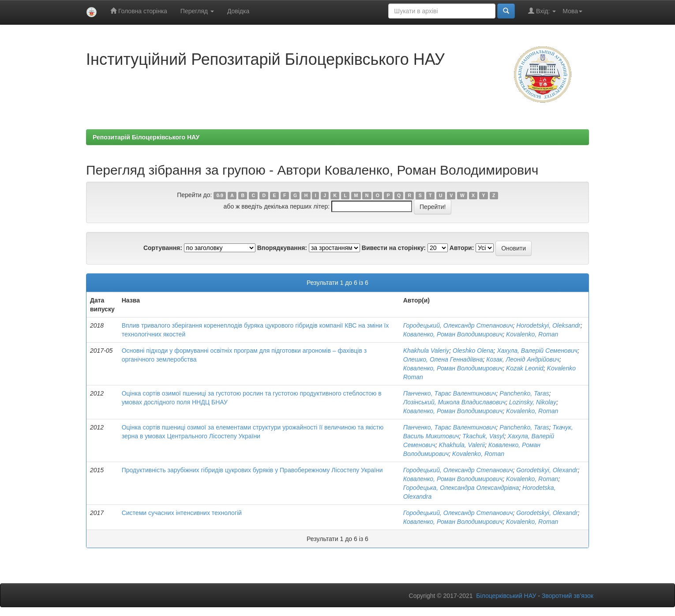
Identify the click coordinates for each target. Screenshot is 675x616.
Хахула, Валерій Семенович (537, 351)
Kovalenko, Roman (532, 334)
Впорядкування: (282, 248)
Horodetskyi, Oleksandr (548, 325)
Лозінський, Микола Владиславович (454, 402)
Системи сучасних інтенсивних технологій (182, 513)
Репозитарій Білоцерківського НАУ (146, 137)
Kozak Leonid (525, 368)
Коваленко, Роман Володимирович (453, 334)
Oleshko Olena (473, 351)
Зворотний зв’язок (568, 596)
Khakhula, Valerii (462, 445)
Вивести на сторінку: (394, 248)
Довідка (238, 11)
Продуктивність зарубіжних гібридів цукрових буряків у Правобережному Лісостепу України (252, 470)
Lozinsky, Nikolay (533, 402)
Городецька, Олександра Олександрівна (461, 488)
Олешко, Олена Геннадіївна (443, 359)
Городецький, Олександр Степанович (458, 325)
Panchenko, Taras (524, 393)
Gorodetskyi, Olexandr (547, 470)
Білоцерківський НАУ (506, 596)
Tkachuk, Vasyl (483, 436)
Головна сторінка (139, 11)
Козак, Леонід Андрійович (523, 359)
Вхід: (542, 11)
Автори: (462, 248)
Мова (572, 11)
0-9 (220, 195)
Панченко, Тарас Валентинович (450, 393)
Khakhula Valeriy (426, 351)
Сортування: (163, 248)
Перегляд (197, 11)
